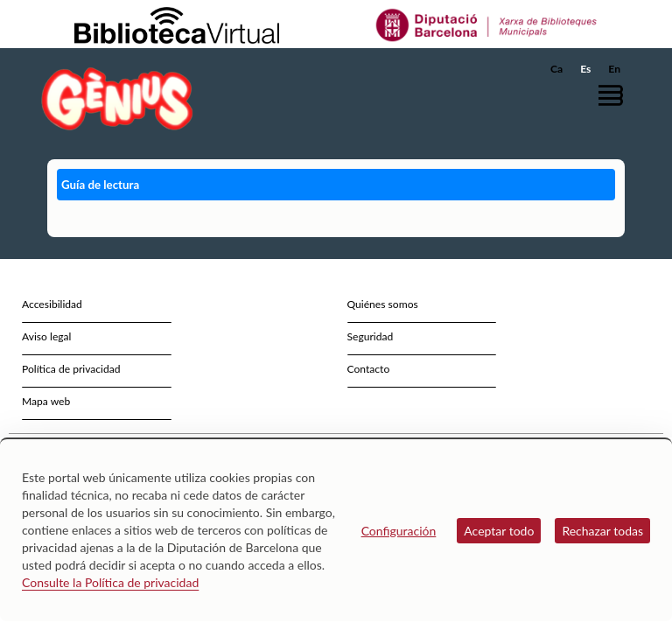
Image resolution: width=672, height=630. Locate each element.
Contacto (369, 369)
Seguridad (371, 336)
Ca (556, 69)
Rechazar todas (602, 531)
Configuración (399, 531)
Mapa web (46, 401)
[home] (117, 98)
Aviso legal (46, 336)
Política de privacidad (71, 369)
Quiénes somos (383, 304)
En (614, 69)
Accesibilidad (52, 304)
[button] (615, 95)
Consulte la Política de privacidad (110, 582)
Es (585, 69)
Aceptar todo (499, 531)
